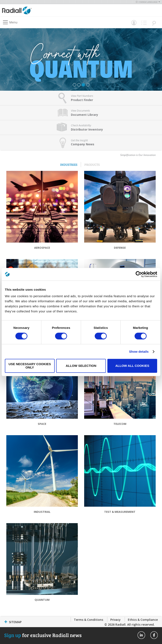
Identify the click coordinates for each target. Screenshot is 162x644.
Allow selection (81, 366)
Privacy (115, 620)
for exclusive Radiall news (43, 635)
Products (92, 165)
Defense (120, 248)
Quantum (42, 600)
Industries (69, 165)
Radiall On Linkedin (141, 635)
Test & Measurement (120, 512)
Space (42, 424)
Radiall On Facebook (154, 635)
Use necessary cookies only (30, 366)
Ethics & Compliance (143, 620)
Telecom (120, 424)
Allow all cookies (132, 366)
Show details (139, 352)
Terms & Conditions (88, 620)
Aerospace (42, 248)
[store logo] (43, 10)
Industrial (42, 512)
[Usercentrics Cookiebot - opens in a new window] (139, 274)
